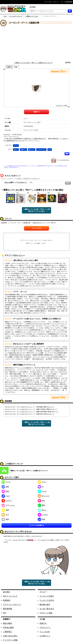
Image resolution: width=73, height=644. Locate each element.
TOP (5, 16)
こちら (6, 167)
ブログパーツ (45, 628)
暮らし (42, 510)
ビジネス (43, 515)
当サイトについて (10, 596)
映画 (5, 491)
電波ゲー (23, 150)
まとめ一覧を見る (47, 609)
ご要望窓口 (8, 632)
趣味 (41, 505)
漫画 (5, 487)
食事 (5, 510)
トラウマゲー (41, 150)
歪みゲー (32, 150)
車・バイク (44, 496)
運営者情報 (8, 609)
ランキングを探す (47, 596)
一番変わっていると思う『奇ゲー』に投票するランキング (33, 63)
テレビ (42, 491)
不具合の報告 (8, 628)
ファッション (8, 505)
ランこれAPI (45, 632)
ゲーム (16, 146)
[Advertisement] (36, 43)
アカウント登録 (46, 613)
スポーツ (7, 501)
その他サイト (45, 636)
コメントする (36, 228)
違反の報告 (8, 623)
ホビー (6, 496)
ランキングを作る (47, 600)
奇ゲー (16, 150)
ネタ (50, 150)
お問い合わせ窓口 (10, 636)
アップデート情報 (10, 640)
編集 (67, 154)
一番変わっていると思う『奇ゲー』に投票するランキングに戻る (36, 210)
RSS (5, 613)
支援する (43, 623)
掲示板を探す (45, 605)
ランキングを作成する (36, 525)
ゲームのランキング (16, 16)
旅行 (41, 501)
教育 (5, 519)
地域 (41, 519)
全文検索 (33, 7)
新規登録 (30, 540)
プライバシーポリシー (12, 605)
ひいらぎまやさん (63, 160)
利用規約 (7, 600)
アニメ (42, 482)
